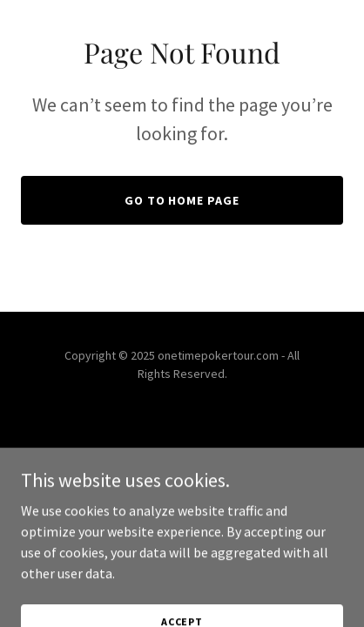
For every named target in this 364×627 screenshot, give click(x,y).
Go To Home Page (182, 200)
